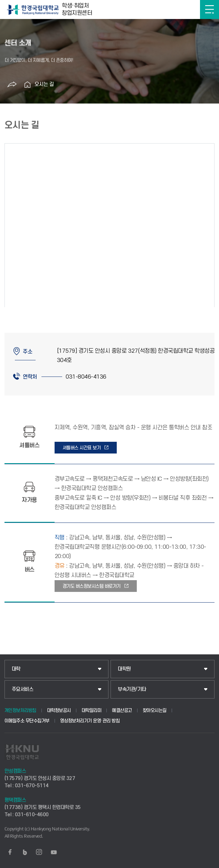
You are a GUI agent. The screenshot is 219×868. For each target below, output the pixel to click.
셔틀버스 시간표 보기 (82, 448)
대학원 (124, 669)
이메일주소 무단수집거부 (27, 721)
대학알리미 (92, 710)
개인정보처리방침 (20, 710)
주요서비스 (23, 689)
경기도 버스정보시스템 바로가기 (92, 586)
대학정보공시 (59, 710)
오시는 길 (44, 84)
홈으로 (28, 85)
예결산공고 (122, 710)
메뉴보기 (210, 9)
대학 (16, 669)
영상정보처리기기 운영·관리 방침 (90, 721)
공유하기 (12, 85)
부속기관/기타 (132, 689)
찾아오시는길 (155, 710)
